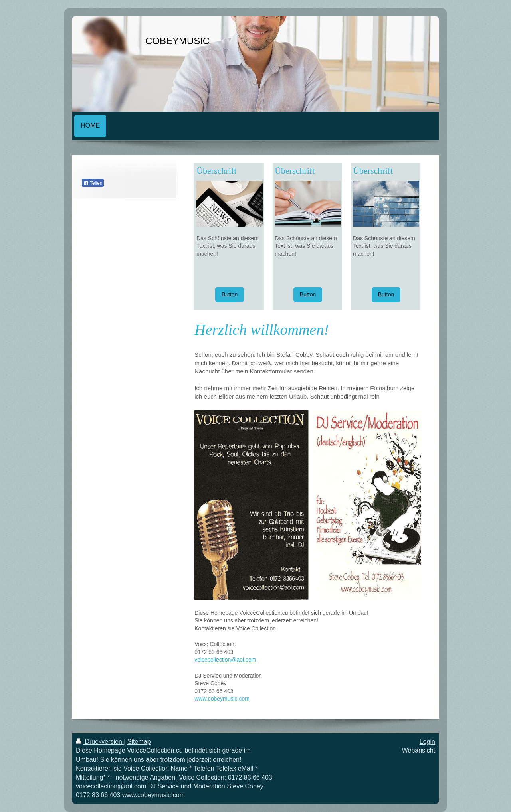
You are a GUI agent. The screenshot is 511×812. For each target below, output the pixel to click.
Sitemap (139, 742)
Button (230, 294)
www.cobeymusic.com (222, 699)
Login (427, 742)
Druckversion (100, 742)
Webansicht (419, 750)
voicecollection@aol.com (225, 660)
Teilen (93, 183)
